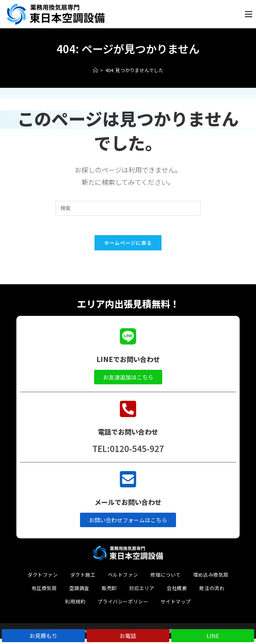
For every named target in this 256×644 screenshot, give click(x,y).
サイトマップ (176, 607)
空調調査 (79, 593)
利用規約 (75, 607)
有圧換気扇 (44, 593)
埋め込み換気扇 (211, 580)
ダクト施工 (83, 580)
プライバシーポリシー (123, 607)
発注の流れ (212, 593)
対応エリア (142, 593)
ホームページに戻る (128, 248)
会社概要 (177, 593)
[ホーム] (95, 72)
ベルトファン (123, 580)
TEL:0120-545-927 (128, 454)
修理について (166, 580)
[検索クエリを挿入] (128, 210)
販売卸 (109, 593)
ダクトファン (43, 580)
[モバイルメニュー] (249, 15)
